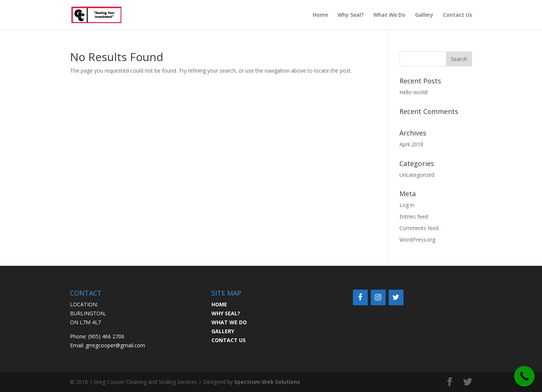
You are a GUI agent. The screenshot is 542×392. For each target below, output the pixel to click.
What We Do (389, 15)
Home (320, 15)
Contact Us (457, 15)
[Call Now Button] (524, 376)
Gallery (424, 15)
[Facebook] (360, 297)
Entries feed (414, 216)
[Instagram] (378, 297)
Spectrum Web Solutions (267, 382)
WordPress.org (417, 240)
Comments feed (419, 228)
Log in (407, 205)
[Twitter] (396, 297)
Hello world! (414, 92)
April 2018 (411, 144)
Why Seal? (351, 15)
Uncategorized (417, 175)
